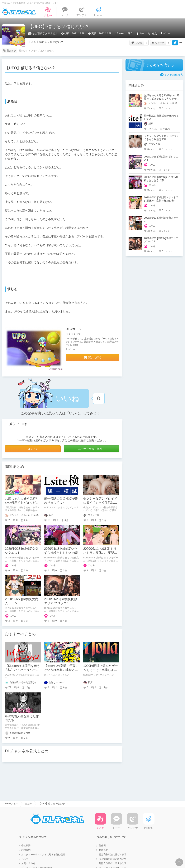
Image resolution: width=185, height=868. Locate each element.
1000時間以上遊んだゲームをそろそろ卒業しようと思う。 (101, 670)
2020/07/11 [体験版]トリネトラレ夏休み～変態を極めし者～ (100, 553)
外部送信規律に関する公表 (113, 863)
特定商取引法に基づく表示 (113, 855)
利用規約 (26, 850)
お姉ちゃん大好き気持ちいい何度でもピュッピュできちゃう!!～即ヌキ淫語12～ (161, 99)
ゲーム (167, 33)
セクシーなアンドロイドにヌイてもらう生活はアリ (100, 503)
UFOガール (74, 329)
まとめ (28, 804)
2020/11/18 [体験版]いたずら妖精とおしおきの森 (161, 179)
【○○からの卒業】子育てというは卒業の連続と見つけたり (61, 670)
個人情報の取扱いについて (113, 859)
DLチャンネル (19, 12)
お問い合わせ (28, 863)
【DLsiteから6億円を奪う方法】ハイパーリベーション (22, 670)
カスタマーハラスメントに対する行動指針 (43, 855)
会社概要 (26, 846)
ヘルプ (25, 859)
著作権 (102, 846)
